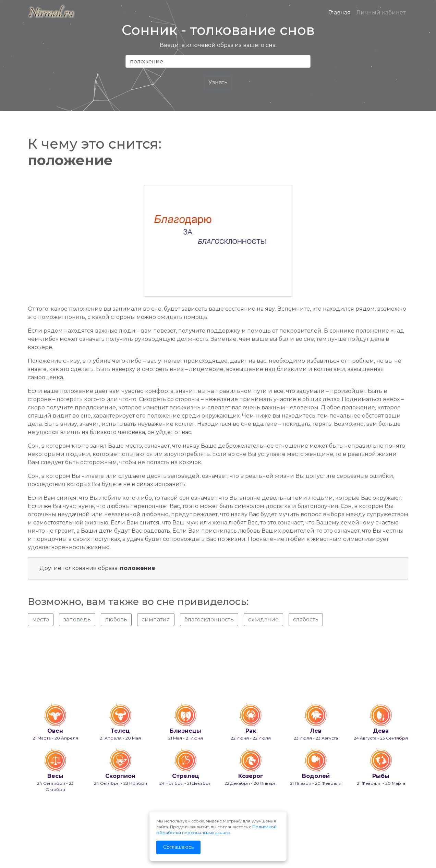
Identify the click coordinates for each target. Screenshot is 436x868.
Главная (340, 13)
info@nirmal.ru (43, 845)
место (41, 619)
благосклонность (209, 619)
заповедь (77, 619)
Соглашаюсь (178, 847)
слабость (306, 619)
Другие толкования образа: (97, 568)
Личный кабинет (381, 13)
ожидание (263, 619)
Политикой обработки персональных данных (216, 830)
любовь (116, 619)
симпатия (156, 619)
